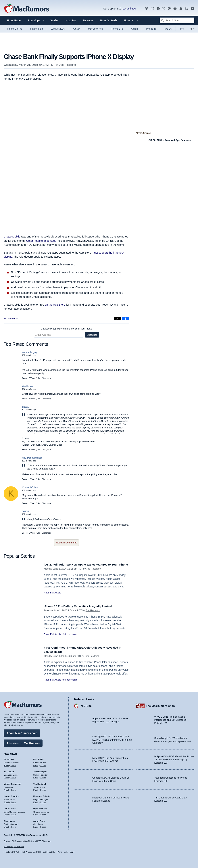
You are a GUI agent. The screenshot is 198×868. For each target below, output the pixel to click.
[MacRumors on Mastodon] (169, 9)
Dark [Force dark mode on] (72, 852)
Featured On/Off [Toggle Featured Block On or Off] (12, 852)
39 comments (70, 634)
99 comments (70, 680)
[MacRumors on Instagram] (152, 9)
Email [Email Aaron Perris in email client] (36, 826)
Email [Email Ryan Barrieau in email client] (36, 814)
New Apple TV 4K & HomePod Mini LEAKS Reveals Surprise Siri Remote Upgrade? (112, 739)
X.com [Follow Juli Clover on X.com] (13, 777)
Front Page (14, 20)
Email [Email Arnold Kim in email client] (6, 764)
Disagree (46, 378)
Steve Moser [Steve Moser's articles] (10, 820)
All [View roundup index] (192, 29)
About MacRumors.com (22, 732)
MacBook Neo (95, 29)
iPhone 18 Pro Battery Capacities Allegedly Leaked (81, 606)
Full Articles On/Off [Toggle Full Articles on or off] (30, 852)
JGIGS (26, 511)
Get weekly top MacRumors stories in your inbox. (67, 329)
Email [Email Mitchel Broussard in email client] (6, 789)
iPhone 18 (151, 29)
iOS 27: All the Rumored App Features (169, 140)
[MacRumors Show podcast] (147, 9)
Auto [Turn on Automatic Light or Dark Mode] (60, 852)
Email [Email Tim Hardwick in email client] (36, 789)
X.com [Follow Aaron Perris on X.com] (43, 826)
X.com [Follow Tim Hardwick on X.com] (43, 789)
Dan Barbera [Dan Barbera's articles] (10, 808)
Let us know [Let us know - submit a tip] (129, 9)
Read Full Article (52, 597)
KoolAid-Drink (30, 487)
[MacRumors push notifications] (181, 9)
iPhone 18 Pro (15, 29)
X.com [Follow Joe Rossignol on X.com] (43, 777)
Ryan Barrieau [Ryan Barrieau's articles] (40, 808)
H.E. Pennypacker (32, 458)
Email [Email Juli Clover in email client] (6, 777)
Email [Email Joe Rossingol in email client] (36, 777)
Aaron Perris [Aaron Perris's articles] (39, 820)
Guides (54, 20)
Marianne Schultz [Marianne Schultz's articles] (42, 795)
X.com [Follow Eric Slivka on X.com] (43, 764)
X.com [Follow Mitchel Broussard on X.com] (13, 789)
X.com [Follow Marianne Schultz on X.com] (43, 801)
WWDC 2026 (58, 29)
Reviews (88, 20)
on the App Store (55, 305)
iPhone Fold (36, 29)
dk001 (25, 407)
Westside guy (30, 352)
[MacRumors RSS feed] (187, 9)
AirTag (134, 29)
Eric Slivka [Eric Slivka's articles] (39, 758)
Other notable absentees (41, 241)
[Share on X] (117, 319)
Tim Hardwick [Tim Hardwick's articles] (40, 783)
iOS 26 (168, 29)
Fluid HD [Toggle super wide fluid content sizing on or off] (51, 852)
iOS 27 (76, 29)
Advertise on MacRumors (23, 742)
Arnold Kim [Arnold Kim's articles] (9, 758)
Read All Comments (67, 543)
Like (39, 378)
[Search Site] (177, 20)
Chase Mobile (12, 236)
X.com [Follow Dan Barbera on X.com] (13, 814)
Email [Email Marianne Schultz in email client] (36, 801)
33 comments (11, 318)
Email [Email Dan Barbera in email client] (6, 814)
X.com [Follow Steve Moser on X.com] (13, 826)
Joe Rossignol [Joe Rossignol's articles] (40, 771)
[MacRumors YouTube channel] (175, 9)
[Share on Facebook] (126, 319)
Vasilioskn (28, 386)
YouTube (86, 705)
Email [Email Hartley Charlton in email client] (6, 801)
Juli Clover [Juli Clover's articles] (9, 771)
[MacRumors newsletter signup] (193, 9)
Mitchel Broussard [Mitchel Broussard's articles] (12, 783)
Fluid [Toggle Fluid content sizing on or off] (44, 852)
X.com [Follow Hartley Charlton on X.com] (13, 801)
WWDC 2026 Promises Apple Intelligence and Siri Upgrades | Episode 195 (171, 719)
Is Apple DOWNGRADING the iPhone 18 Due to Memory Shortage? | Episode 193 (174, 759)
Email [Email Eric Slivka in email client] (36, 764)
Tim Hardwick (93, 610)
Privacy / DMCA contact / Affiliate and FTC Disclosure (27, 841)
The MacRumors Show (161, 705)
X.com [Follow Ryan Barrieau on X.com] (43, 814)
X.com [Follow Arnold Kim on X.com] (13, 764)
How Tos (71, 20)
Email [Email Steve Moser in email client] (6, 826)
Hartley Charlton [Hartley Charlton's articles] (11, 795)
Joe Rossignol (68, 65)
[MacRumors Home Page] (26, 9)
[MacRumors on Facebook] (158, 9)
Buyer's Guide (109, 20)
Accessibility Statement (14, 846)
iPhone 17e (117, 29)
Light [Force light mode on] (66, 852)
